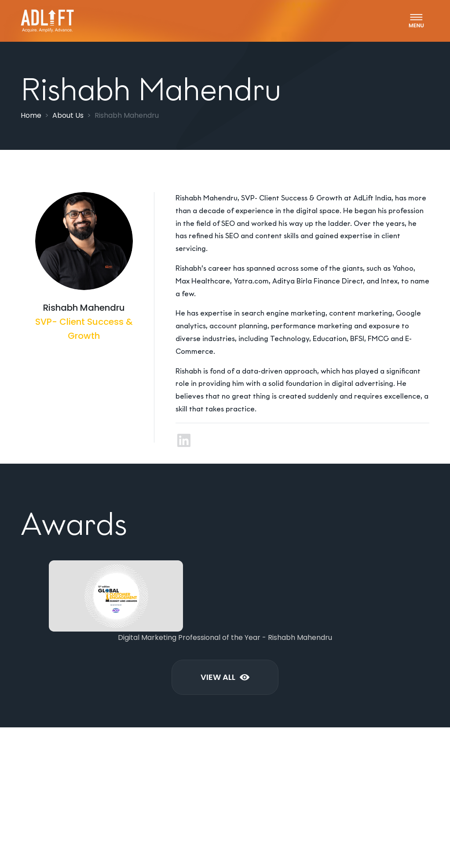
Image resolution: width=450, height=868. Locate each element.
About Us (68, 115)
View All (225, 677)
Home (31, 115)
